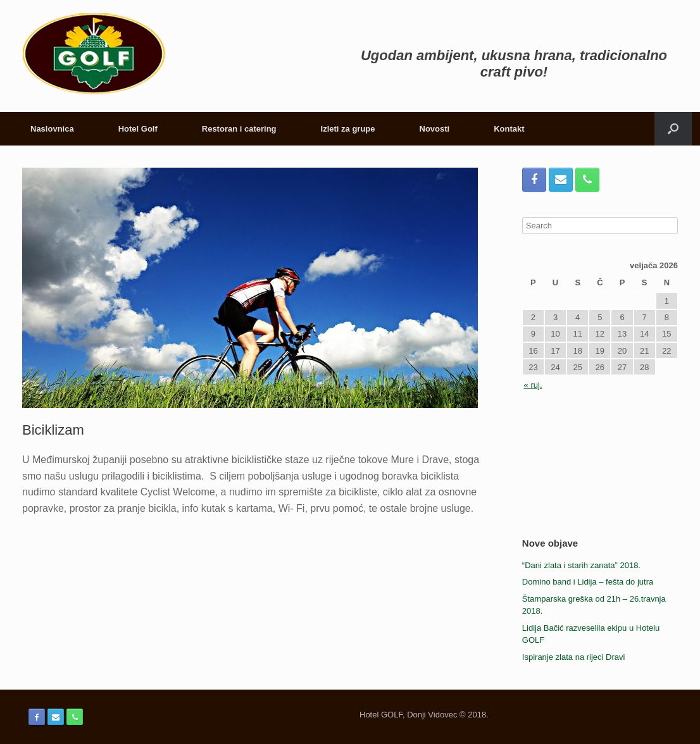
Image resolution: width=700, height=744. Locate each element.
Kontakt (509, 129)
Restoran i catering (239, 129)
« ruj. (533, 385)
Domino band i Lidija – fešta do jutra (588, 582)
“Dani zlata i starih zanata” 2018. (581, 565)
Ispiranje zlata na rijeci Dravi (574, 657)
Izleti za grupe (348, 129)
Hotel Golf (138, 129)
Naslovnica (52, 129)
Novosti (435, 129)
